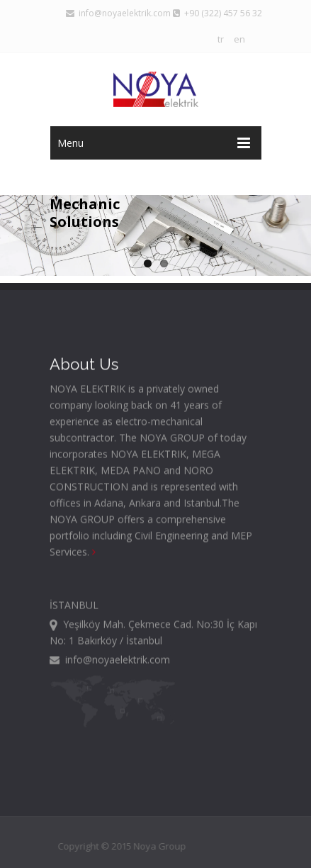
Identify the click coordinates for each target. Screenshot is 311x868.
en (239, 39)
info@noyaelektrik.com (118, 13)
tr (221, 39)
